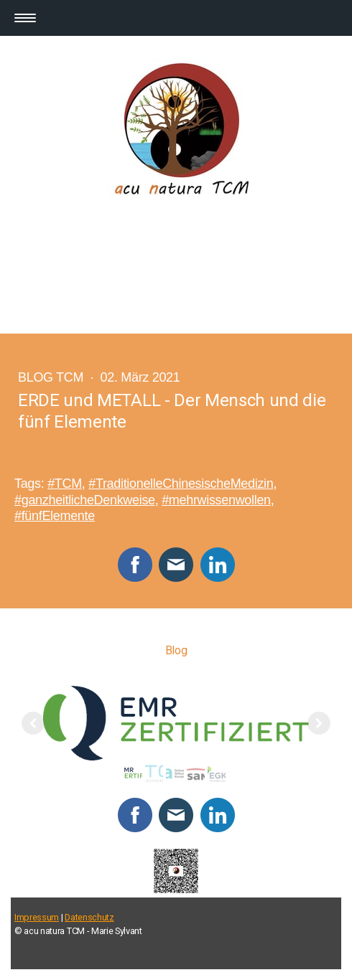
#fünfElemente (55, 516)
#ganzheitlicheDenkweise (85, 500)
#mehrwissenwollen (216, 500)
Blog (176, 650)
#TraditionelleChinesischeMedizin (181, 484)
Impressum (37, 917)
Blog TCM (52, 377)
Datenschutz (89, 917)
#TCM (65, 484)
